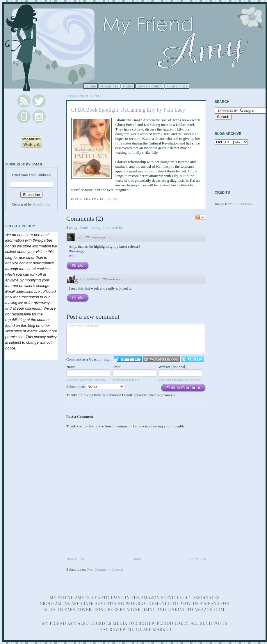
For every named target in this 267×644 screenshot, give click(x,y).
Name (71, 367)
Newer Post (75, 559)
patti (80, 237)
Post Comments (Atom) (105, 569)
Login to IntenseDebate (128, 359)
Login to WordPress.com (161, 359)
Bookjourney (90, 279)
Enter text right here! (136, 339)
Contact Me (177, 86)
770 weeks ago (112, 279)
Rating (96, 228)
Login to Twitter (193, 359)
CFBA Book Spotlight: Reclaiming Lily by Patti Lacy (128, 110)
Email (117, 367)
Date (84, 228)
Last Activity (113, 228)
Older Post (198, 559)
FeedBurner (42, 204)
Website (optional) (172, 367)
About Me (109, 86)
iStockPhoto (243, 204)
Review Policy (150, 86)
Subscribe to (95, 387)
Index (128, 86)
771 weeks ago (96, 237)
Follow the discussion (201, 217)
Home (91, 86)
